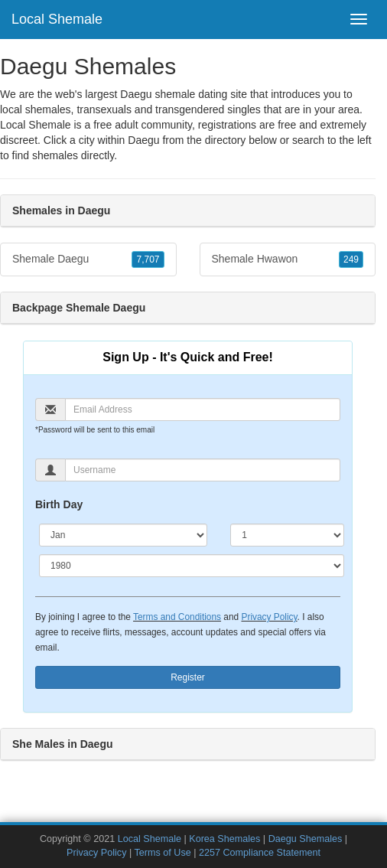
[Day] (287, 535)
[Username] (203, 470)
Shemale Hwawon (288, 259)
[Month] (123, 535)
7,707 (148, 259)
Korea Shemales (224, 839)
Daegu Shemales (306, 839)
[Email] (203, 410)
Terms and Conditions (177, 617)
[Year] (192, 566)
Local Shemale (57, 19)
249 (351, 259)
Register (188, 677)
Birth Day (59, 504)
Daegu (143, 140)
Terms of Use (163, 853)
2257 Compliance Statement (260, 853)
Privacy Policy (269, 617)
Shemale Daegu (88, 259)
